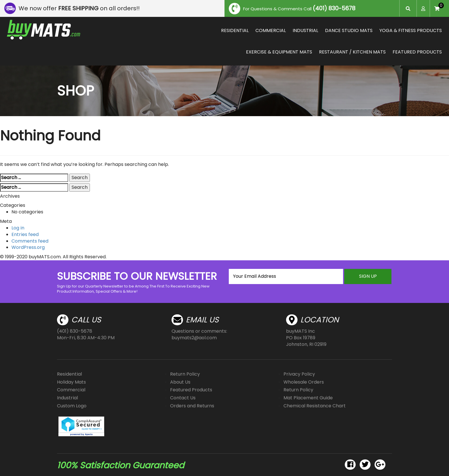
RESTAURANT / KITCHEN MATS (352, 52)
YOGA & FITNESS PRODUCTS (411, 30)
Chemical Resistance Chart (315, 406)
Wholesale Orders (304, 382)
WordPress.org (28, 247)
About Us (180, 382)
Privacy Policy (299, 374)
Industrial (67, 398)
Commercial (71, 390)
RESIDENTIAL (235, 30)
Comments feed (30, 241)
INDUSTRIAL (305, 30)
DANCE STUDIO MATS (349, 30)
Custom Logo (72, 406)
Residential (69, 374)
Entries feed (25, 234)
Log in (18, 228)
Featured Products (191, 390)
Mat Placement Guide (308, 398)
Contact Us (183, 398)
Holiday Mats (71, 382)
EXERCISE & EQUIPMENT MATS (279, 52)
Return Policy (185, 374)
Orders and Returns (192, 406)
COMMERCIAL (271, 30)
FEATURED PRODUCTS (417, 52)
